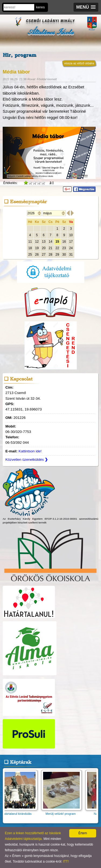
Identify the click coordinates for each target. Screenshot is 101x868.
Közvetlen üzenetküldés (27, 460)
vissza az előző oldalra (79, 63)
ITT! (66, 862)
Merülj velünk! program (62, 812)
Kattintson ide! (30, 451)
